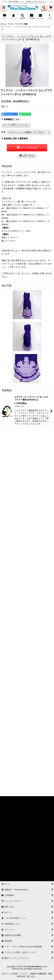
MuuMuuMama (35, 966)
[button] (4, 8)
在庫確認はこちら (11, 119)
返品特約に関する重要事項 (15, 139)
